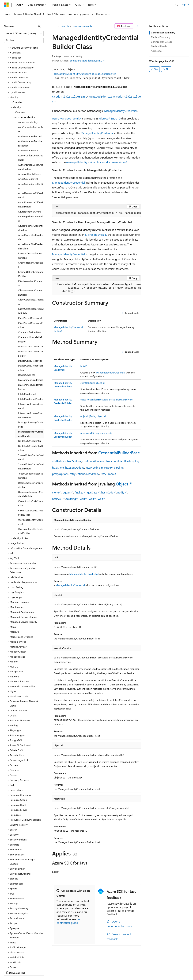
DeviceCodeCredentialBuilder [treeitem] (31, 338)
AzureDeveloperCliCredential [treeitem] (30, 165)
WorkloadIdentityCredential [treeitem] (30, 492)
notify (121, 492)
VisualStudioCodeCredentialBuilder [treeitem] (31, 483)
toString (71, 499)
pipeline (119, 467)
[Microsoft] (6, 5)
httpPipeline (93, 467)
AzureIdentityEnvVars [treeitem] (29, 181)
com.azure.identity (82, 26)
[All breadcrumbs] (55, 26)
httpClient (58, 467)
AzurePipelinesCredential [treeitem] (30, 188)
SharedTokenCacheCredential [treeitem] (31, 427)
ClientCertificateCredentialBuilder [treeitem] (31, 281)
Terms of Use (127, 969)
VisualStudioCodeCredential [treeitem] (31, 473)
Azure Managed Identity (67, 118)
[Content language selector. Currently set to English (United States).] (20, 961)
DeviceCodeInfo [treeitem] (27, 345)
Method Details (159, 46)
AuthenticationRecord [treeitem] (30, 106)
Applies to (156, 51)
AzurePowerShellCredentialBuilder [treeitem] (31, 216)
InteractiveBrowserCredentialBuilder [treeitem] (31, 385)
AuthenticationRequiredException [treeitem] (31, 113)
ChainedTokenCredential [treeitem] (31, 235)
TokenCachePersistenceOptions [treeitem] (31, 446)
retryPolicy (93, 474)
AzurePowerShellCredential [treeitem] (31, 207)
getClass (92, 492)
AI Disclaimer (11, 969)
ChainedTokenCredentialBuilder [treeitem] (31, 244)
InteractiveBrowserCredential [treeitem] (31, 376)
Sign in (185, 4)
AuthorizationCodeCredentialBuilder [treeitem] (31, 137)
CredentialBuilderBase (70, 97)
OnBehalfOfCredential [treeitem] (30, 411)
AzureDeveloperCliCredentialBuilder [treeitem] (30, 174)
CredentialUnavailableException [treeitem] (31, 309)
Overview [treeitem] (18, 72)
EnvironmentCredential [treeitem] (30, 350)
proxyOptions (60, 474)
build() (84, 366)
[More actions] (138, 26)
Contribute (62, 969)
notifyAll (57, 499)
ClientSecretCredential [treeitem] (30, 288)
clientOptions (73, 461)
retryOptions (77, 474)
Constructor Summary (163, 32)
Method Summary (161, 37)
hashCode (107, 492)
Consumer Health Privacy (100, 969)
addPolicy (58, 461)
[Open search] (177, 5)
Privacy (76, 969)
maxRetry (107, 467)
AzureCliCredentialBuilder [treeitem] (31, 156)
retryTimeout (108, 474)
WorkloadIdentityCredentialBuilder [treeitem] (30, 501)
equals (67, 492)
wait (82, 499)
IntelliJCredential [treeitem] (27, 364)
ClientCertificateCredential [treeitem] (31, 272)
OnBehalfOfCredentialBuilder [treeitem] (30, 418)
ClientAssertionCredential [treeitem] (31, 253)
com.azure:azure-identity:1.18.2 (86, 61)
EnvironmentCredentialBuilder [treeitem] (30, 357)
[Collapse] (39, 26)
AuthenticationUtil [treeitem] (28, 120)
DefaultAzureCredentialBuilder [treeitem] (30, 323)
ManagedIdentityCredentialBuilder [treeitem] (31, 404)
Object (122, 484)
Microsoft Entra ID (109, 118)
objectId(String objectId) (93, 416)
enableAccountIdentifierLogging (120, 461)
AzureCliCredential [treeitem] (28, 149)
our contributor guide (69, 921)
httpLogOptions (75, 467)
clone (55, 492)
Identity (65, 26)
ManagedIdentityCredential (121, 111)
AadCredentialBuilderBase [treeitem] (31, 99)
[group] (96, 213)
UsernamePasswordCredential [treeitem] (30, 455)
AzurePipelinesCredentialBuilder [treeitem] (30, 198)
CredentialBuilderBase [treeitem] (30, 302)
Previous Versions (32, 969)
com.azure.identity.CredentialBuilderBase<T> (85, 74)
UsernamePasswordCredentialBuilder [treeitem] (30, 464)
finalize (79, 492)
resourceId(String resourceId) (96, 433)
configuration (91, 461)
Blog (48, 969)
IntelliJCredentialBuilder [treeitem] (31, 369)
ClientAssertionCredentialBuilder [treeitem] (31, 262)
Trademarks (145, 969)
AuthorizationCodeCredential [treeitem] (31, 128)
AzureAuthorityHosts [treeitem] (29, 144)
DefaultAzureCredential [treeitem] (30, 316)
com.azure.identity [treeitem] (28, 92)
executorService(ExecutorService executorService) (107, 400)
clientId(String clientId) (92, 383)
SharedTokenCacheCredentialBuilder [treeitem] (31, 436)
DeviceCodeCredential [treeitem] (30, 331)
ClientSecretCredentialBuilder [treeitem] (31, 295)
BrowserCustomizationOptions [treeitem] (30, 225)
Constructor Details (161, 42)
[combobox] (24, 33)
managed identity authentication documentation (95, 162)
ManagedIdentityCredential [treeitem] (30, 394)
